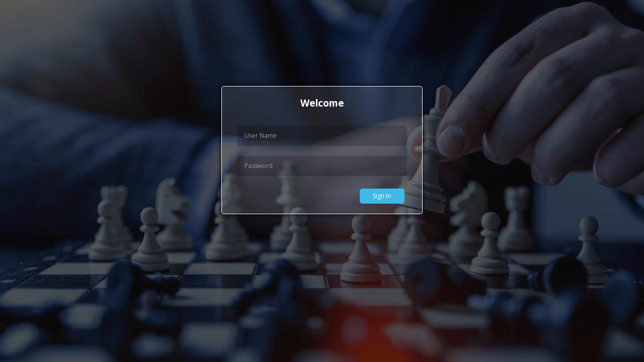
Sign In (382, 196)
